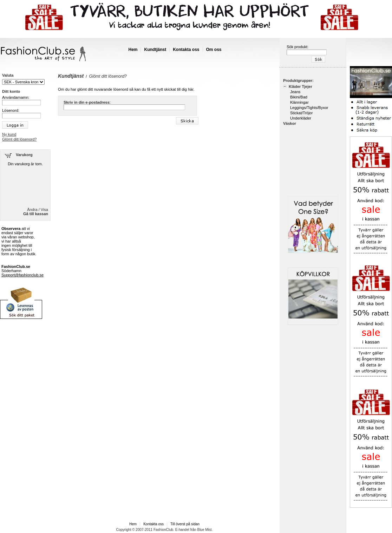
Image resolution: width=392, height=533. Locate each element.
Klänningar (299, 102)
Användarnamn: (16, 97)
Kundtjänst (155, 50)
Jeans (295, 92)
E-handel (182, 530)
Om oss (214, 50)
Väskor (290, 123)
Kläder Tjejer (300, 86)
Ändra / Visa (38, 210)
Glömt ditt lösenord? (19, 139)
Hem (133, 50)
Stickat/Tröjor (301, 113)
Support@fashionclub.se (22, 275)
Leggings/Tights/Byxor (309, 108)
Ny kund (9, 134)
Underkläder (301, 118)
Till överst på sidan (185, 524)
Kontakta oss (186, 50)
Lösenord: (11, 110)
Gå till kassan (36, 214)
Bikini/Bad (299, 97)
